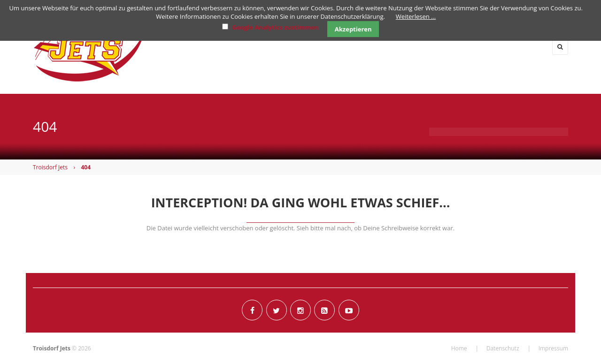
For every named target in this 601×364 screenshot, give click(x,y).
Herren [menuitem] (311, 47)
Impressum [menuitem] (553, 348)
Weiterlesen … (416, 16)
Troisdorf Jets (50, 167)
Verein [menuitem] (529, 47)
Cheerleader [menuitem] (470, 47)
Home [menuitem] (223, 47)
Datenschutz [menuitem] (503, 348)
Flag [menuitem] (357, 47)
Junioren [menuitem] (406, 47)
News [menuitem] (263, 47)
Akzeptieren (353, 29)
